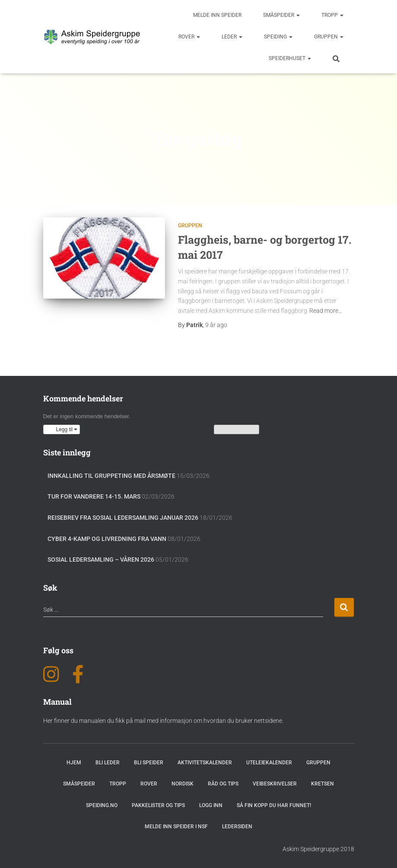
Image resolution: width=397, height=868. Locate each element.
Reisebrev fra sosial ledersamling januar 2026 (123, 518)
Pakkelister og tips (158, 805)
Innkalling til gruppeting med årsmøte (111, 476)
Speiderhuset (290, 58)
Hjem (74, 763)
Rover (189, 37)
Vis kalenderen (237, 429)
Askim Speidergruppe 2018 (318, 849)
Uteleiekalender (269, 763)
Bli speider (149, 763)
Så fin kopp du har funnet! (274, 805)
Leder (232, 37)
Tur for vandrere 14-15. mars (94, 496)
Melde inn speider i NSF (176, 827)
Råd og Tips (223, 784)
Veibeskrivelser (275, 784)
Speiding (278, 37)
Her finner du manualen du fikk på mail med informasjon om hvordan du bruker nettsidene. (163, 721)
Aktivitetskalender (205, 763)
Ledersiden (237, 827)
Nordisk (183, 784)
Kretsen (322, 784)
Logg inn (211, 805)
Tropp (332, 15)
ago (216, 325)
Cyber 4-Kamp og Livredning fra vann (107, 539)
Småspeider (281, 15)
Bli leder (108, 763)
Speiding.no (102, 805)
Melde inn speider (217, 15)
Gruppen (329, 37)
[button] (62, 429)
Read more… (326, 311)
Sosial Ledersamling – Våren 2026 (101, 560)
